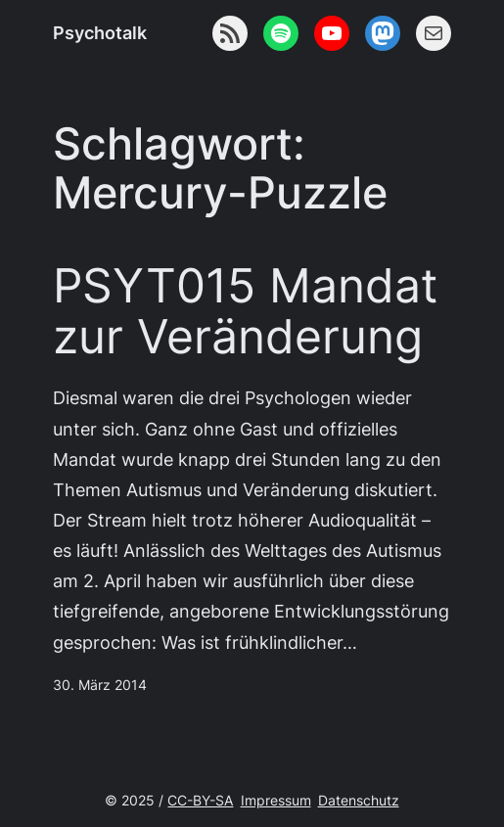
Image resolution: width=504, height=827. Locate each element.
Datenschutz (359, 800)
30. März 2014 (100, 685)
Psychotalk (100, 32)
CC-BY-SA (200, 800)
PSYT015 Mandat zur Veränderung (245, 312)
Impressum (276, 800)
